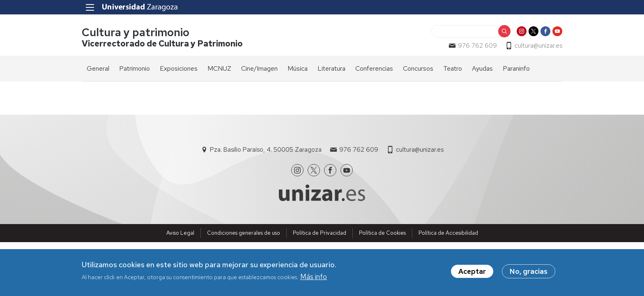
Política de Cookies (382, 233)
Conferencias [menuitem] (374, 68)
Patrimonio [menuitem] (135, 68)
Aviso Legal (180, 233)
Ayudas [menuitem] (482, 68)
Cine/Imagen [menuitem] (259, 68)
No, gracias (529, 273)
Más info (314, 278)
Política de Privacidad (320, 233)
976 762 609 (477, 46)
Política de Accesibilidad (448, 233)
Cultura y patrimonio (136, 32)
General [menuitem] (98, 68)
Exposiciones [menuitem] (179, 68)
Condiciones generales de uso (244, 233)
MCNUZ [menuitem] (219, 68)
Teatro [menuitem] (453, 68)
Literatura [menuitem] (331, 68)
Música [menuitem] (298, 68)
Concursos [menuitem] (418, 68)
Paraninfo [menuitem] (516, 68)
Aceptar (472, 273)
